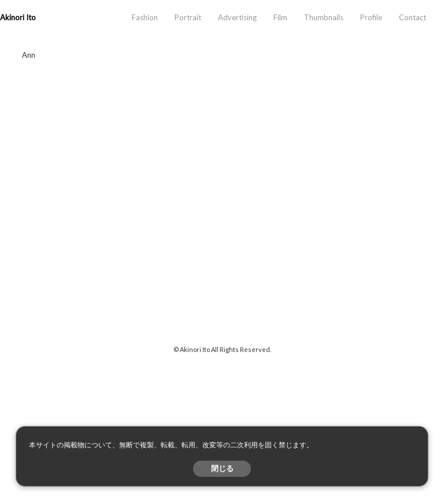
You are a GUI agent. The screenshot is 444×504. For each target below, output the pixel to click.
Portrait (188, 17)
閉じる (222, 468)
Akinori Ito (18, 17)
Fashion (145, 17)
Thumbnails (324, 17)
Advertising (237, 17)
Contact (412, 17)
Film (280, 17)
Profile (371, 17)
